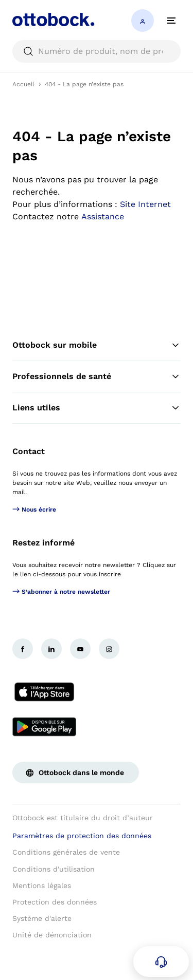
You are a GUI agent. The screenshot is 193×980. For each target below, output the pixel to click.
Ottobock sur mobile (97, 345)
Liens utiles (97, 408)
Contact (29, 451)
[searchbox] (97, 51)
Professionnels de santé (97, 376)
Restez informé (43, 543)
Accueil (23, 84)
